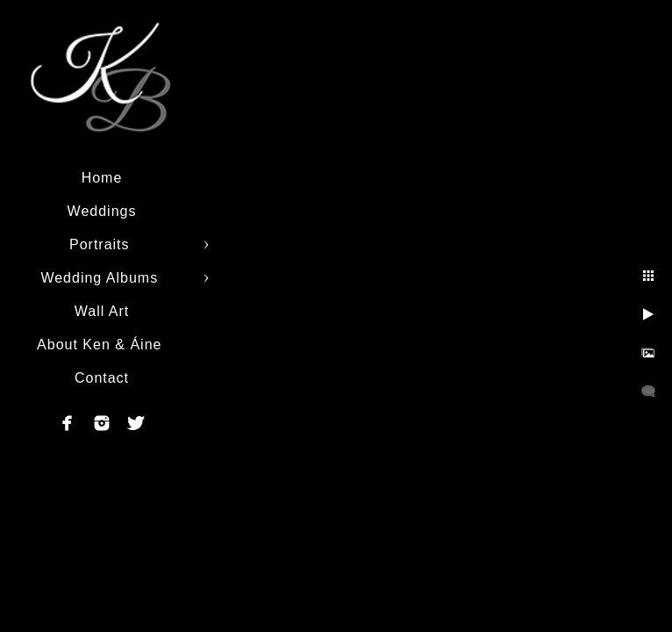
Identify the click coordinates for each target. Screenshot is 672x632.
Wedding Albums (101, 278)
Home (102, 178)
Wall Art (102, 311)
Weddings (102, 211)
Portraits (102, 244)
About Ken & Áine (102, 345)
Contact (102, 378)
